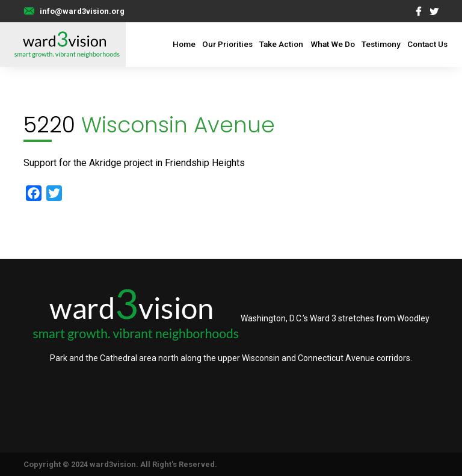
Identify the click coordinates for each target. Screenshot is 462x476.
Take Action (281, 44)
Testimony (381, 44)
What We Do (333, 44)
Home (184, 44)
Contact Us (427, 44)
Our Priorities (227, 44)
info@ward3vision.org (82, 11)
